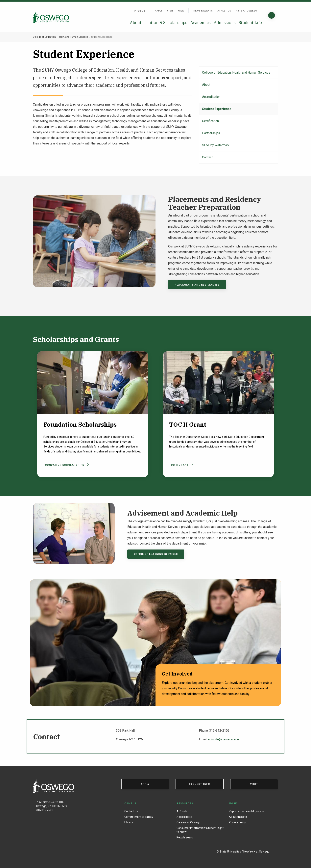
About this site (238, 817)
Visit (170, 11)
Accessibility (184, 817)
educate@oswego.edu (223, 739)
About (136, 23)
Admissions (225, 23)
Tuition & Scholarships (166, 23)
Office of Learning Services (156, 554)
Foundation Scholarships (65, 465)
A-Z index (183, 811)
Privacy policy (237, 822)
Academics (201, 23)
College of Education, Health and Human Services (236, 73)
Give (181, 11)
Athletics (224, 11)
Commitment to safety (139, 817)
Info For (139, 11)
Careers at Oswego (189, 822)
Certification (210, 121)
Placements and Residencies (197, 285)
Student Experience (217, 109)
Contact (207, 157)
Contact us (131, 811)
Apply (158, 11)
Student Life (250, 23)
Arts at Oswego (246, 11)
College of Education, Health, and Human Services (60, 37)
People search (185, 837)
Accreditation (211, 97)
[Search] (272, 15)
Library (129, 822)
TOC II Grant (180, 465)
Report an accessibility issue (246, 811)
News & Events (203, 11)
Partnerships (211, 133)
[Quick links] (262, 11)
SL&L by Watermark (216, 145)
